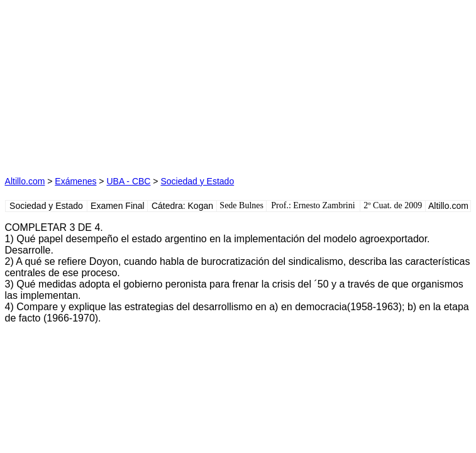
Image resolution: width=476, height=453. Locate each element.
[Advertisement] (120, 84)
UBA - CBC (128, 181)
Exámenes (75, 181)
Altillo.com (25, 181)
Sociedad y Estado (197, 181)
